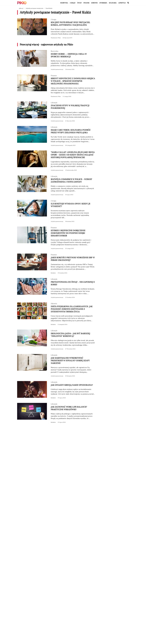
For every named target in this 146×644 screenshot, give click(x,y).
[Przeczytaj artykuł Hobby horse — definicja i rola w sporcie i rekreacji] (56, 60)
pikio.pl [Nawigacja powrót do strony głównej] (21, 8)
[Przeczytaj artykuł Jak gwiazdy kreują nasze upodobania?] (56, 390)
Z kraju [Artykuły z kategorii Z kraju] (73, 3)
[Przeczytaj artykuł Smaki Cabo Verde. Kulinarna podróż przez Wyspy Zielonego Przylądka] (56, 136)
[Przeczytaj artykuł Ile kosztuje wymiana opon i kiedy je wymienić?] (56, 211)
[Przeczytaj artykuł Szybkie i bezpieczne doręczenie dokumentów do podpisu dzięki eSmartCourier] (56, 238)
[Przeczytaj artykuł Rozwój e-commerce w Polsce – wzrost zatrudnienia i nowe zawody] (56, 186)
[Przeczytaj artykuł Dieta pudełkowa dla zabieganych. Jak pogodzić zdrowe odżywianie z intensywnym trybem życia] (56, 314)
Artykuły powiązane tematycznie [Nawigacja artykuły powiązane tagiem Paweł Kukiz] (34, 8)
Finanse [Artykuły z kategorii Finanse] (86, 3)
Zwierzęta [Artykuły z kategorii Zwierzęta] (103, 3)
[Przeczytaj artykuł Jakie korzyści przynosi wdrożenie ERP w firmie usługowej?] (56, 264)
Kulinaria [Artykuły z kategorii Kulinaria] (113, 3)
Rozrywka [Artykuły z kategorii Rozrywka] (64, 3)
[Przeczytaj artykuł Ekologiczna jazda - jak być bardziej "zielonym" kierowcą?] (56, 340)
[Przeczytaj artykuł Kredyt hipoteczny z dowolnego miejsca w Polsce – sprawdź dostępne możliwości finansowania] (56, 86)
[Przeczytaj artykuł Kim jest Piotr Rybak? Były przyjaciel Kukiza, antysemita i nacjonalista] (56, 29)
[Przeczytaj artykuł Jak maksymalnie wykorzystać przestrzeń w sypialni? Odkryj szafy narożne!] (56, 366)
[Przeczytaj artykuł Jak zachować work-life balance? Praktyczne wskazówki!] (56, 413)
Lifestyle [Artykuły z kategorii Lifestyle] (122, 3)
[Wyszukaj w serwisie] (128, 3)
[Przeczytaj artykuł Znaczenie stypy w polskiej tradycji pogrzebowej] (56, 112)
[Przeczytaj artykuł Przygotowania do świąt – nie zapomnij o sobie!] (56, 288)
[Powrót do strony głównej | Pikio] (22, 3)
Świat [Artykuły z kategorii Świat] (79, 3)
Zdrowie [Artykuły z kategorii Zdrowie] (94, 3)
